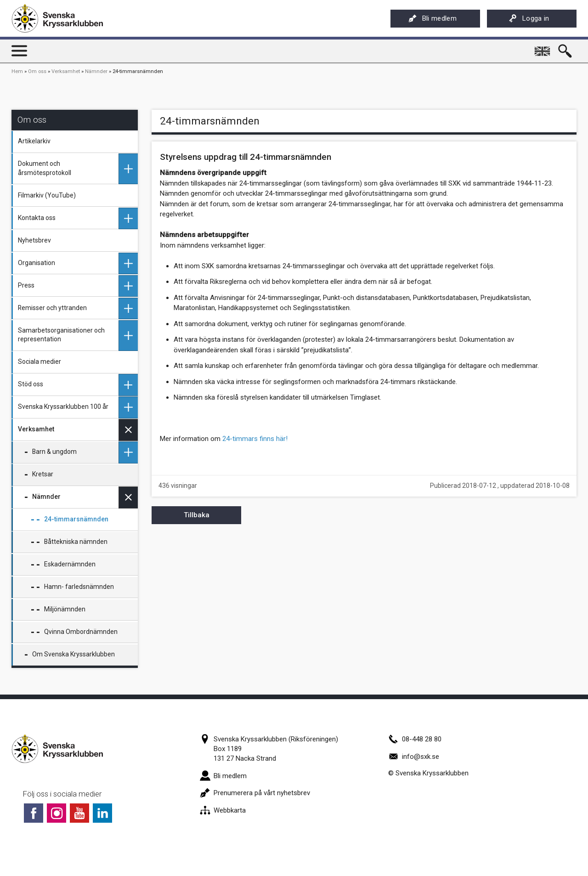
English (543, 48)
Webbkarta (223, 810)
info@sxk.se (414, 757)
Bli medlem (433, 18)
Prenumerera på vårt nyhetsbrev (255, 793)
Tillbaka (197, 515)
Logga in (529, 18)
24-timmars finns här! (255, 439)
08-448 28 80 (415, 739)
